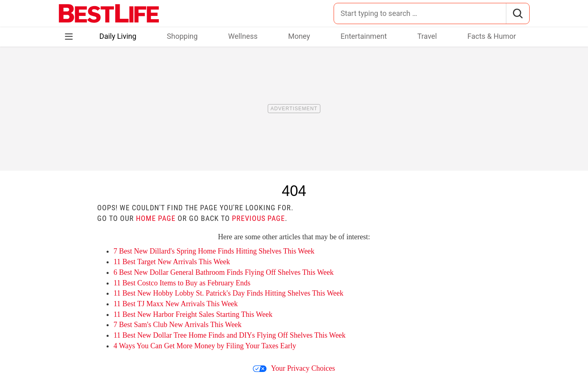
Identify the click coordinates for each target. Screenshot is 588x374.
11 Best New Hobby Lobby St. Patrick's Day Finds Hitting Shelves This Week (228, 293)
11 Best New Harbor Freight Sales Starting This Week (193, 314)
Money (299, 36)
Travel (427, 36)
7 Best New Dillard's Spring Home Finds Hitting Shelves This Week (214, 251)
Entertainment (364, 36)
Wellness (243, 36)
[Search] (518, 13)
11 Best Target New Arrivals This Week (172, 262)
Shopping (183, 36)
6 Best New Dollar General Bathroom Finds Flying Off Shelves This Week (224, 272)
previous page (258, 218)
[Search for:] (420, 13)
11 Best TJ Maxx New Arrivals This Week (176, 304)
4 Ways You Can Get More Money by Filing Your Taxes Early (205, 346)
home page (156, 218)
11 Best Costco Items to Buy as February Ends (182, 283)
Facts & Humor (492, 36)
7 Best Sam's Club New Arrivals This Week (178, 325)
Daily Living (118, 36)
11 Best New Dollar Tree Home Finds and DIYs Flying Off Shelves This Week (229, 335)
